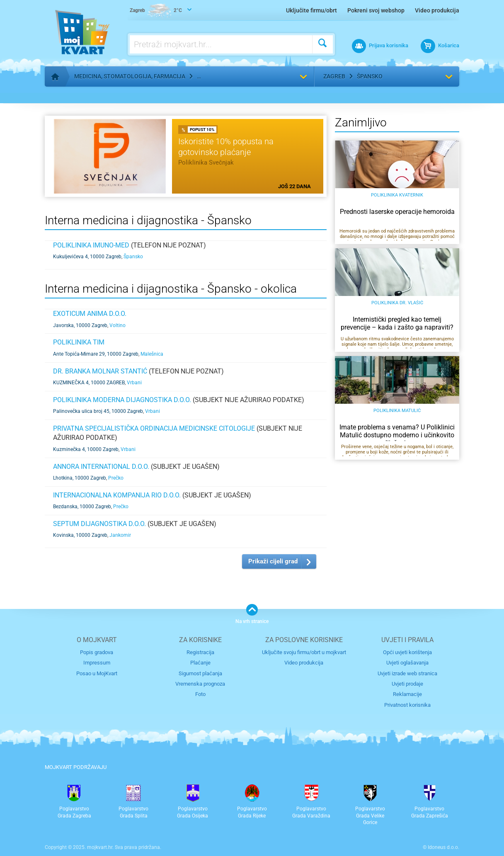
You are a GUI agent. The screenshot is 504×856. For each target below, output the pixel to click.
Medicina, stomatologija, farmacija (130, 76)
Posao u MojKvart (97, 673)
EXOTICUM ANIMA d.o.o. (90, 314)
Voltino (118, 325)
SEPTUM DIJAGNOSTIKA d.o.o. (99, 524)
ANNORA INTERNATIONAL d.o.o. (101, 467)
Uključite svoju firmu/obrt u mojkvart (304, 652)
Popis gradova (97, 652)
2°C (156, 11)
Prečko (116, 478)
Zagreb (334, 76)
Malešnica (152, 354)
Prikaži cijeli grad (273, 561)
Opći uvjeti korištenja (407, 652)
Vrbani (134, 383)
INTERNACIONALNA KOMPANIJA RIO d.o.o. (117, 495)
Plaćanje (200, 663)
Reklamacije (407, 694)
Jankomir (120, 535)
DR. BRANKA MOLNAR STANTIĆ (100, 371)
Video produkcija (437, 10)
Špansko (370, 76)
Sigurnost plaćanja (200, 673)
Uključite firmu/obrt (311, 10)
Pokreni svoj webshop (376, 10)
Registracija (200, 652)
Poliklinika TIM (79, 342)
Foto (200, 694)
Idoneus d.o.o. (443, 847)
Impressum (97, 663)
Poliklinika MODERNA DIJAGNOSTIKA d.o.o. (122, 400)
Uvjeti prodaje (407, 684)
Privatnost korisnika (407, 705)
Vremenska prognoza (200, 684)
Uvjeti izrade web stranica (407, 673)
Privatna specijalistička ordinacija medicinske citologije (154, 428)
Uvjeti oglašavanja (407, 663)
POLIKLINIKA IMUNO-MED (91, 245)
